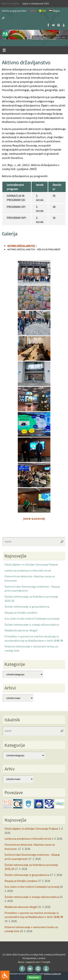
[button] (34, 35)
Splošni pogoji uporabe (14, 11)
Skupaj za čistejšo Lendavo (21, 612)
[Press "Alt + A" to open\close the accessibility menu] (5, 975)
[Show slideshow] (34, 519)
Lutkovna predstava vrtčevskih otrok (28, 570)
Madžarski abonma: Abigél (21, 630)
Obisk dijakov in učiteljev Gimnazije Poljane (31, 564)
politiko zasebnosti (52, 974)
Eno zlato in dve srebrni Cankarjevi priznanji (32, 619)
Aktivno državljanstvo (21, 246)
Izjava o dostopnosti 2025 (36, 3)
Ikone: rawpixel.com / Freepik (34, 962)
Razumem (34, 977)
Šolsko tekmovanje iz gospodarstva (27, 606)
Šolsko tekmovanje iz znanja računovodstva (32, 625)
